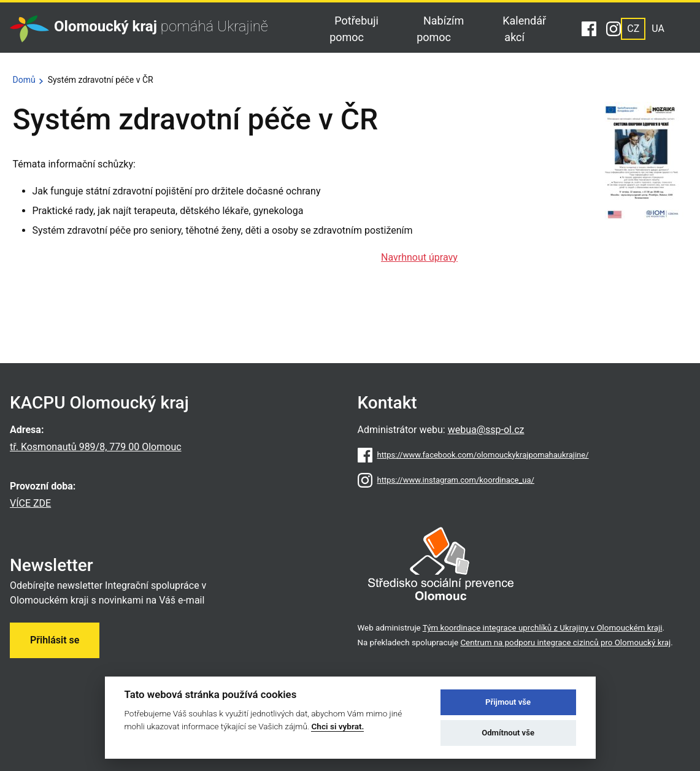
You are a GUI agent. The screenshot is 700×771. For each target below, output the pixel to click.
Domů (24, 80)
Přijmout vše (508, 702)
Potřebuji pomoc (354, 29)
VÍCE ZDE (30, 503)
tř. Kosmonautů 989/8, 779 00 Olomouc (96, 447)
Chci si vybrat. (337, 726)
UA (658, 29)
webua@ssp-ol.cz (486, 430)
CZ (633, 29)
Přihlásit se (55, 640)
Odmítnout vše (508, 733)
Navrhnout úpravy (419, 257)
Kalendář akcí (524, 29)
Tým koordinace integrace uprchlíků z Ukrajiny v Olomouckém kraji (543, 628)
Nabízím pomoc (440, 29)
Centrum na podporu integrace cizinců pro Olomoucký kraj (565, 642)
